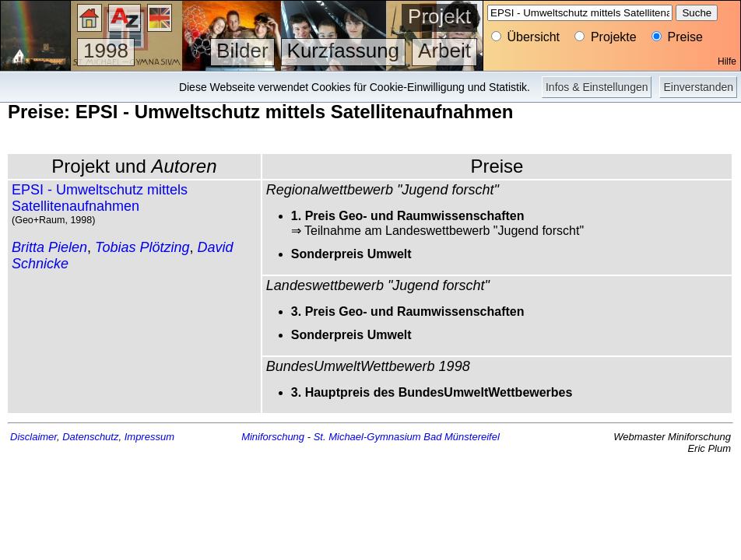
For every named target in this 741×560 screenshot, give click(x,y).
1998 (106, 51)
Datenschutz (90, 437)
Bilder (242, 51)
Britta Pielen (49, 247)
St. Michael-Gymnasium (367, 437)
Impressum (149, 437)
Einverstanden (698, 87)
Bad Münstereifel (462, 437)
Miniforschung (273, 437)
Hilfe (727, 61)
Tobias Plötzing (142, 247)
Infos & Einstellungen (597, 87)
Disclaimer (33, 437)
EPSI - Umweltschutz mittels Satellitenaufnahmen (100, 198)
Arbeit (444, 51)
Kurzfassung (344, 51)
